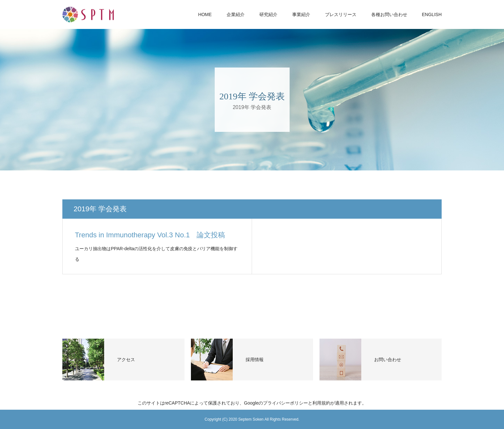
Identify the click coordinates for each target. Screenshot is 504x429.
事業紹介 (301, 14)
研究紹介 (268, 14)
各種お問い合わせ (389, 14)
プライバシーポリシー (285, 403)
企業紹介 (236, 14)
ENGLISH (432, 14)
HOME (205, 14)
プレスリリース (341, 14)
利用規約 (321, 403)
